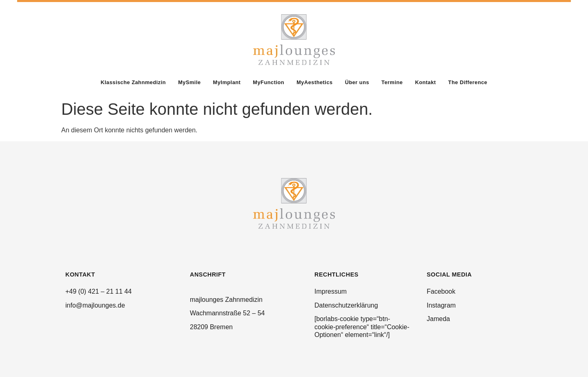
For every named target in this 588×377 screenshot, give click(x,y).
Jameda (438, 319)
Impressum (331, 291)
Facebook (441, 291)
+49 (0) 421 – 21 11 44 (98, 291)
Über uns (357, 82)
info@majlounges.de (95, 305)
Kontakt (425, 82)
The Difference (468, 82)
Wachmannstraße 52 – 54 (227, 313)
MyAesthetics (315, 82)
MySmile (189, 82)
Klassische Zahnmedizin (134, 82)
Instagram (441, 305)
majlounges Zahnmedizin (226, 300)
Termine (392, 82)
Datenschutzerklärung (346, 305)
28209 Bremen (211, 327)
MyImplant (227, 82)
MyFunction (268, 82)
